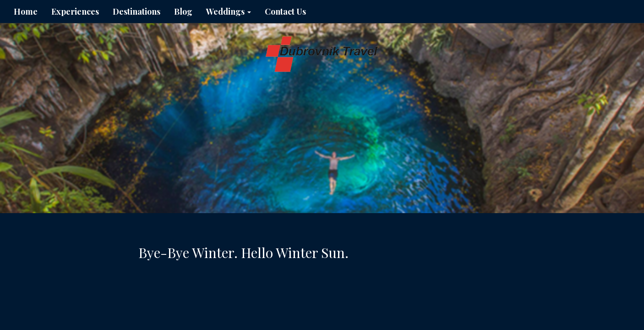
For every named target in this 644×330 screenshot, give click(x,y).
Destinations (136, 11)
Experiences (75, 11)
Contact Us (285, 11)
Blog (183, 11)
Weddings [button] (229, 11)
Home (26, 11)
